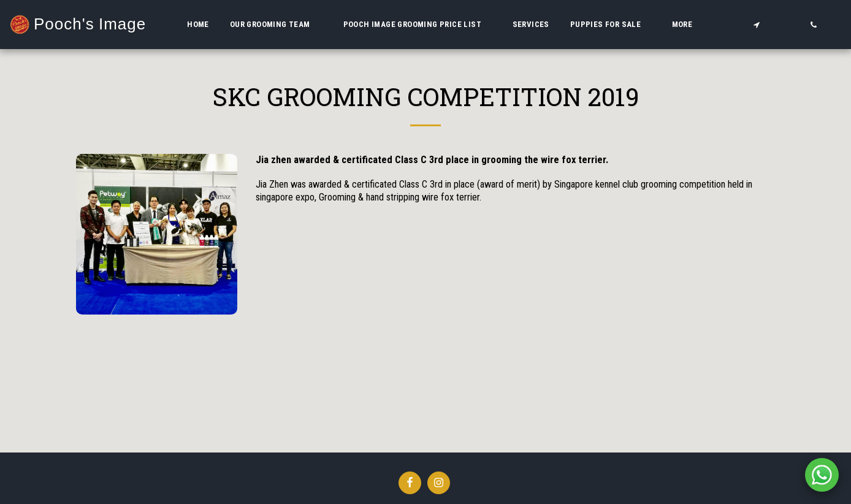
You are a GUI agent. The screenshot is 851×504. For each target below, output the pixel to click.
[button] (276, 25)
